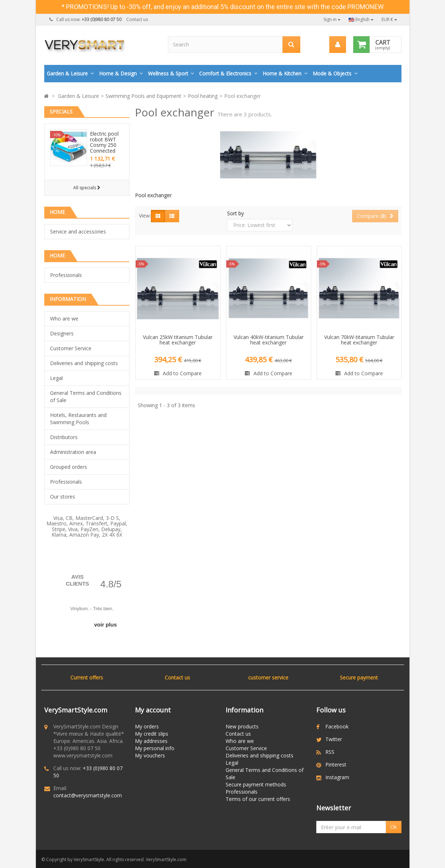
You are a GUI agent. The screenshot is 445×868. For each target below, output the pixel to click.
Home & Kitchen (282, 73)
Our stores (63, 497)
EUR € (389, 19)
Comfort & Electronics (225, 73)
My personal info (155, 748)
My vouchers (150, 755)
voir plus (105, 625)
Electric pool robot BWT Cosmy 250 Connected (104, 142)
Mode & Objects (332, 73)
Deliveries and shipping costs (84, 363)
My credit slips (152, 734)
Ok (394, 827)
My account (153, 710)
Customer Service (71, 348)
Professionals (66, 275)
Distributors (64, 437)
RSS (330, 752)
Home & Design (118, 73)
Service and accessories (78, 232)
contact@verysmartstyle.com (88, 795)
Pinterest (336, 764)
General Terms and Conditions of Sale (86, 396)
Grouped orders (69, 467)
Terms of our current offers (258, 799)
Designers (62, 333)
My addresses (151, 741)
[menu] (338, 45)
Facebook (337, 726)
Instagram (337, 777)
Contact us (137, 19)
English (361, 19)
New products (242, 726)
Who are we (64, 319)
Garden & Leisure (67, 73)
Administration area (73, 452)
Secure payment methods (256, 784)
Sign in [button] (332, 19)
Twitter (334, 739)
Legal (56, 378)
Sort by (235, 213)
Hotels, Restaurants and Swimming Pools (78, 419)
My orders (147, 726)
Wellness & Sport (168, 73)
